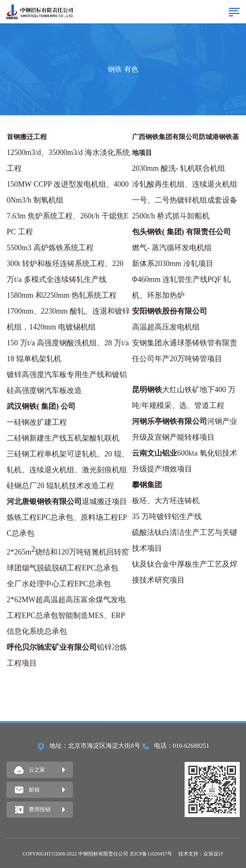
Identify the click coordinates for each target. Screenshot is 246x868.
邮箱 (27, 790)
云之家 (30, 770)
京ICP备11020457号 (151, 854)
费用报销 (32, 810)
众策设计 (213, 854)
